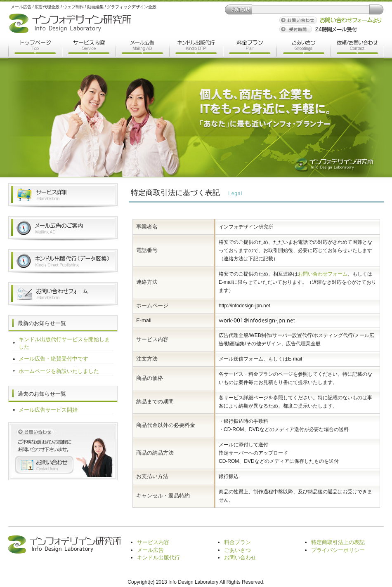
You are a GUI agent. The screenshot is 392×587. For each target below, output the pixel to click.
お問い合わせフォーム (323, 274)
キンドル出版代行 (196, 49)
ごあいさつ (303, 49)
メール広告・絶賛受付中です (53, 359)
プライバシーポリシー (338, 550)
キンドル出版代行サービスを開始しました (64, 343)
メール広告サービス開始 (48, 410)
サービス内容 (89, 49)
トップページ (35, 49)
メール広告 (142, 49)
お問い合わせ (240, 558)
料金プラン (250, 49)
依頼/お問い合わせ (357, 49)
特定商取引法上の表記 (338, 542)
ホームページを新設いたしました (59, 371)
